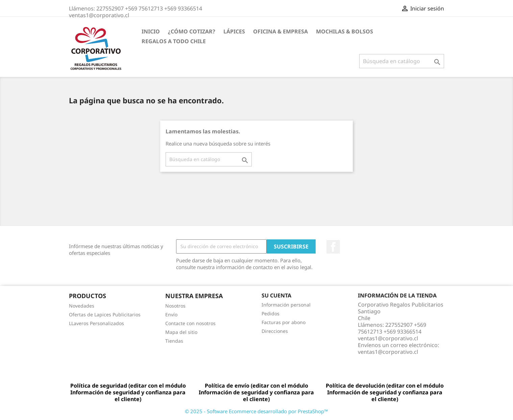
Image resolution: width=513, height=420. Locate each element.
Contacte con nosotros (190, 323)
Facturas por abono (284, 322)
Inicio (151, 31)
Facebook (333, 247)
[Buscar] (402, 61)
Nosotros (175, 306)
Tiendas (174, 341)
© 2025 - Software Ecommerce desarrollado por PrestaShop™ (256, 411)
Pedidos (271, 313)
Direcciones (275, 331)
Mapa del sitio (181, 332)
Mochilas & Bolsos (345, 31)
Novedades (82, 306)
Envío (171, 314)
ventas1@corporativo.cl (388, 352)
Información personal (286, 305)
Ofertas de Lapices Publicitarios (105, 314)
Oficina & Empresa (280, 31)
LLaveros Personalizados (96, 323)
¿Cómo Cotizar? (192, 31)
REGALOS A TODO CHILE (174, 41)
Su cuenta (276, 295)
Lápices (234, 31)
